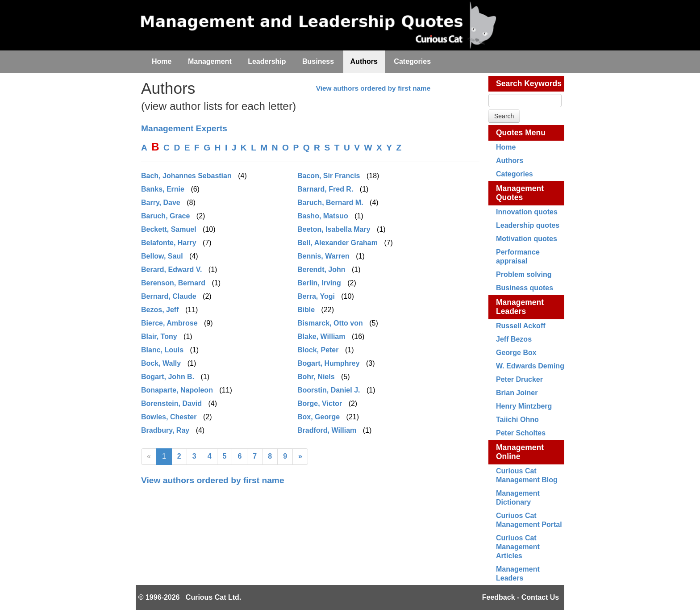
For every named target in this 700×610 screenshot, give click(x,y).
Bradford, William (327, 430)
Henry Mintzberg (524, 406)
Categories (515, 174)
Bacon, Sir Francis (329, 176)
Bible (306, 310)
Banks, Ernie (163, 189)
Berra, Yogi (316, 296)
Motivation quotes (527, 239)
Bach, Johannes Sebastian (186, 176)
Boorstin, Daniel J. (329, 390)
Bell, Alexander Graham (337, 243)
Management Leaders (520, 307)
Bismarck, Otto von (330, 323)
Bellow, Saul (162, 256)
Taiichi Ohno (517, 420)
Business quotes (525, 288)
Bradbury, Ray (165, 430)
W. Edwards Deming (530, 366)
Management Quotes (520, 193)
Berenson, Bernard (173, 283)
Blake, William (321, 336)
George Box (516, 353)
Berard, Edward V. (171, 269)
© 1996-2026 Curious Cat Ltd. (190, 597)
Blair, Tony (159, 336)
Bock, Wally (161, 363)
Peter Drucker (519, 379)
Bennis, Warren (323, 256)
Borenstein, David (171, 403)
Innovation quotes (527, 212)
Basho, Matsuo (323, 216)
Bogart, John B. (168, 377)
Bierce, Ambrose (169, 323)
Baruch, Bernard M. (330, 203)
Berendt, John (321, 269)
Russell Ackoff (521, 326)
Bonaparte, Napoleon (177, 390)
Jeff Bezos (514, 339)
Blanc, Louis (162, 350)
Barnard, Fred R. (325, 189)
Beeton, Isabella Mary (334, 229)
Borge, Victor (320, 403)
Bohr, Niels (316, 377)
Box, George (319, 417)
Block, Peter (318, 350)
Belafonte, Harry (169, 243)
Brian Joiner (517, 393)
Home (506, 147)
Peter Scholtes (521, 433)
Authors (510, 161)
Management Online (520, 452)
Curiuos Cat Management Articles (518, 547)
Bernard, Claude (169, 296)
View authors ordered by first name (373, 88)
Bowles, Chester (169, 417)
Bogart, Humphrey (329, 363)
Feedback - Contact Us (521, 597)
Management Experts (184, 128)
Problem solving (524, 274)
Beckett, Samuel (169, 229)
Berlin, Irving (319, 283)
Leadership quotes (528, 225)
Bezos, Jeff (160, 310)
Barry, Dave (161, 203)
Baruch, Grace (165, 216)
